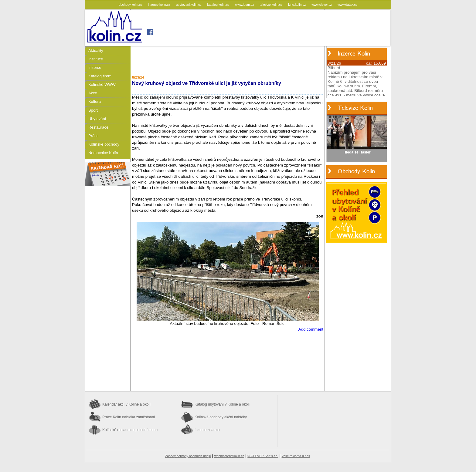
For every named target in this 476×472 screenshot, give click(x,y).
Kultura (95, 101)
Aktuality (96, 51)
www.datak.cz (347, 5)
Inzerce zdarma (207, 430)
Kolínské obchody (104, 144)
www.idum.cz (245, 5)
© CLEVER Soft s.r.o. (263, 456)
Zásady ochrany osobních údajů (188, 456)
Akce (93, 93)
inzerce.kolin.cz (160, 5)
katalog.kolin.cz (219, 5)
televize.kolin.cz (272, 5)
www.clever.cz (322, 5)
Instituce (96, 59)
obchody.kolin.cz (131, 5)
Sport (93, 110)
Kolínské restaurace (130, 430)
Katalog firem (100, 76)
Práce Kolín (129, 417)
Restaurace (98, 127)
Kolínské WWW (102, 84)
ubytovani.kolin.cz (189, 5)
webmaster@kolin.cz (229, 456)
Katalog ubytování (222, 404)
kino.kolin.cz (297, 5)
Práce (93, 136)
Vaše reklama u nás (296, 456)
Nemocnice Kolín (103, 153)
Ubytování (97, 119)
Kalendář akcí (126, 404)
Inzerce (95, 67)
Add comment (311, 329)
